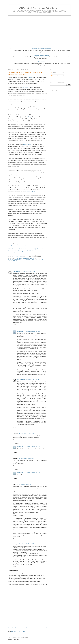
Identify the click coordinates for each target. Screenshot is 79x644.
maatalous (41, 260)
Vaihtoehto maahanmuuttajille (41, 55)
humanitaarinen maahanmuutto (26, 258)
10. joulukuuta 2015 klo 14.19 (26, 434)
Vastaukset (17, 328)
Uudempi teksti (12, 628)
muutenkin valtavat (30, 192)
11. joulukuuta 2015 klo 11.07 (24, 484)
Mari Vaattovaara (14, 261)
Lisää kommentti (13, 570)
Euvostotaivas (16, 271)
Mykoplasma (41, 62)
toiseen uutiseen (27, 144)
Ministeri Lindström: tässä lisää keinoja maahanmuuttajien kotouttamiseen (27, 249)
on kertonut (30, 77)
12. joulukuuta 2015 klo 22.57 (26, 544)
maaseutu (34, 260)
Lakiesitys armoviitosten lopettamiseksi (41, 49)
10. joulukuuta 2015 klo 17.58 (33, 473)
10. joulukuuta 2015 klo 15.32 (26, 458)
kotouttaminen (25, 260)
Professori (20, 331)
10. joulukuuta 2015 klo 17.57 (33, 446)
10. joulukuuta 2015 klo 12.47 (28, 271)
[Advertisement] (39, 30)
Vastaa (14, 324)
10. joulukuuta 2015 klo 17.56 (33, 331)
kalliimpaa (29, 117)
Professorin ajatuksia (40, 8)
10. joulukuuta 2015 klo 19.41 (33, 379)
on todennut (29, 109)
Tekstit (53, 73)
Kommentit (55, 76)
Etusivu (27, 628)
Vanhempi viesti (43, 628)
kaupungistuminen (14, 260)
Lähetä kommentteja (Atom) (18, 631)
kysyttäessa (25, 87)
